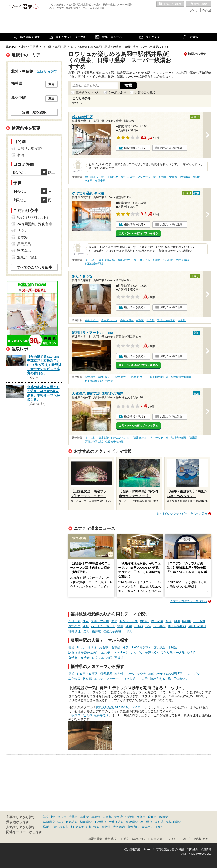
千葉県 (73, 817)
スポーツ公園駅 (166, 320)
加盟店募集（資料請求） (104, 839)
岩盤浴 (22, 237)
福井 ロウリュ (139, 377)
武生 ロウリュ (109, 320)
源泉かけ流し (28, 257)
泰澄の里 (74, 626)
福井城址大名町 (79, 631)
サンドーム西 (129, 621)
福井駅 (109, 381)
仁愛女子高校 (112, 631)
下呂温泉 (100, 822)
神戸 (159, 827)
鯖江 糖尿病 (91, 177)
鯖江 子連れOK (110, 177)
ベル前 (138, 626)
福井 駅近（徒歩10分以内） (114, 438)
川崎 (54, 827)
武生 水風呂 (127, 320)
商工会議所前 (177, 626)
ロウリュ (98, 658)
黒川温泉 (146, 822)
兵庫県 (84, 817)
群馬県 (96, 817)
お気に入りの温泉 (170, 4)
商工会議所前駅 (94, 264)
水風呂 (173, 647)
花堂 (148, 626)
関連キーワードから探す (24, 832)
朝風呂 (119, 658)
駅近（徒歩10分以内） (84, 653)
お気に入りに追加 (171, 148)
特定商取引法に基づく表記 (169, 850)
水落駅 (89, 181)
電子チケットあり (88, 93)
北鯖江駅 (185, 177)
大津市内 (148, 827)
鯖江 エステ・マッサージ (136, 177)
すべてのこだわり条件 (34, 267)
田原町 (128, 631)
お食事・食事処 (110, 647)
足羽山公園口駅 (159, 377)
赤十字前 (159, 626)
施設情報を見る (134, 148)
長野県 (141, 817)
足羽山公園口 (197, 626)
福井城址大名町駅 (181, 377)
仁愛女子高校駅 (115, 442)
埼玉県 (62, 817)
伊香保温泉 (116, 822)
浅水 (86, 626)
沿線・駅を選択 (34, 112)
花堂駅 (156, 260)
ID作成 (207, 10)
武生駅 (140, 320)
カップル (137, 653)
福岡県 (163, 817)
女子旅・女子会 (79, 658)
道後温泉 (132, 822)
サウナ (81, 647)
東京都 (107, 817)
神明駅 (197, 177)
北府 (86, 621)
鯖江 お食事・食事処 (165, 177)
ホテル (92, 647)
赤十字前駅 (182, 260)
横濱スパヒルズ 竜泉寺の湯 (90, 715)
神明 (177, 621)
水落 (169, 621)
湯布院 (159, 822)
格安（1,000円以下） (137, 647)
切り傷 (87, 679)
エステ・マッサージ (115, 653)
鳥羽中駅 (100, 181)
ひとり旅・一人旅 (173, 653)
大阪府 (118, 817)
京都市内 (133, 827)
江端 (129, 626)
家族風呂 (24, 250)
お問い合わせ (203, 839)
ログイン (193, 10)
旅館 (109, 658)
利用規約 (192, 850)
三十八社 (199, 621)
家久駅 (182, 320)
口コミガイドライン (164, 839)
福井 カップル (142, 260)
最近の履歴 (199, 4)
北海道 (130, 817)
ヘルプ (185, 839)
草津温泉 (49, 822)
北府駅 (151, 320)
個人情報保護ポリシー (137, 850)
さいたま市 (84, 827)
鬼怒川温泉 (173, 822)
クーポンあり (117, 93)
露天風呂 (160, 647)
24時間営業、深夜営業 (35, 224)
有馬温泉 (72, 822)
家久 (114, 621)
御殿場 (106, 827)
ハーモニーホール (103, 626)
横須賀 (64, 827)
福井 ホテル (105, 377)
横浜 (46, 827)
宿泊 (71, 647)
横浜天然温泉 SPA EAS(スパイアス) (120, 707)
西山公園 (157, 621)
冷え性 (192, 653)
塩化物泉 (74, 679)
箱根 (60, 822)
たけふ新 (74, 621)
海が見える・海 (161, 679)
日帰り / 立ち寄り (31, 148)
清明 (120, 626)
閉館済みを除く (145, 93)
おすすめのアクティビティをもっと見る (182, 514)
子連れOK (152, 653)
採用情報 (206, 850)
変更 (51, 84)
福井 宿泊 (90, 260)
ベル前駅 (168, 260)
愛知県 (152, 817)
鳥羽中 (187, 621)
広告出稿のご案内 (135, 839)
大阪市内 (119, 827)
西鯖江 (145, 621)
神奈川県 (49, 817)
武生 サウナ (91, 320)
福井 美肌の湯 (106, 260)
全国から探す (47, 71)
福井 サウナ (121, 377)
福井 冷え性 (124, 260)
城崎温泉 (86, 822)
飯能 (96, 827)
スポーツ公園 (100, 621)
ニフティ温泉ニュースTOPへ (189, 601)
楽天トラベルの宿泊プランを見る (138, 233)
